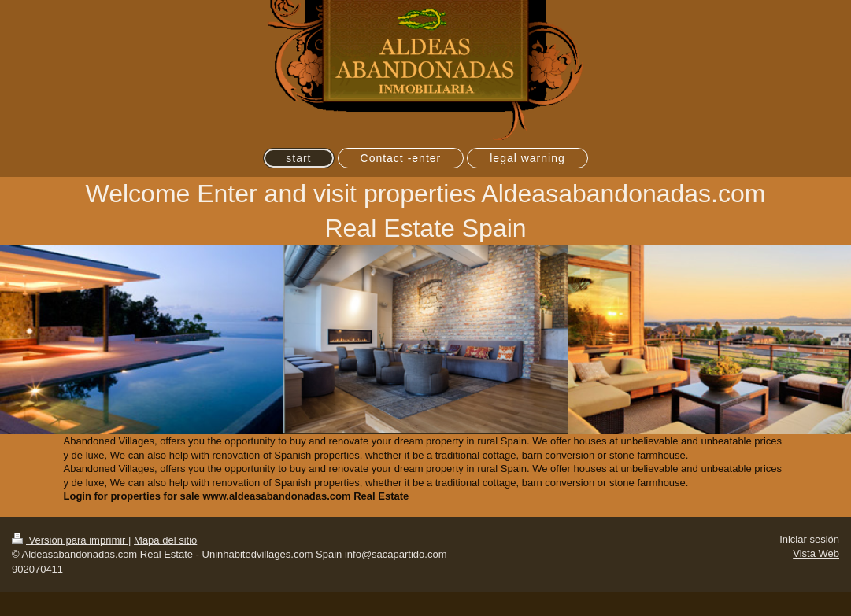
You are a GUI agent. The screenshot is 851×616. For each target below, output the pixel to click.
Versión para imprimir (70, 540)
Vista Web (816, 553)
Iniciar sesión (809, 539)
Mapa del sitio (165, 540)
